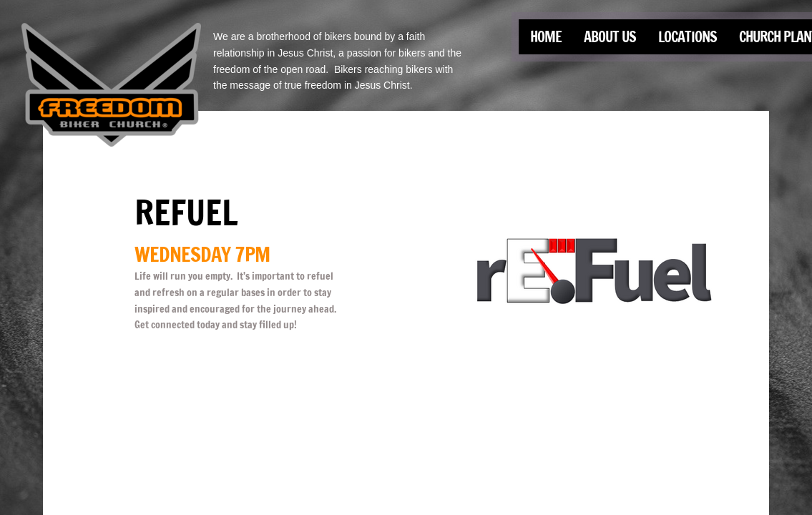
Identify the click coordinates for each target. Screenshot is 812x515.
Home (546, 37)
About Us (610, 37)
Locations (688, 37)
